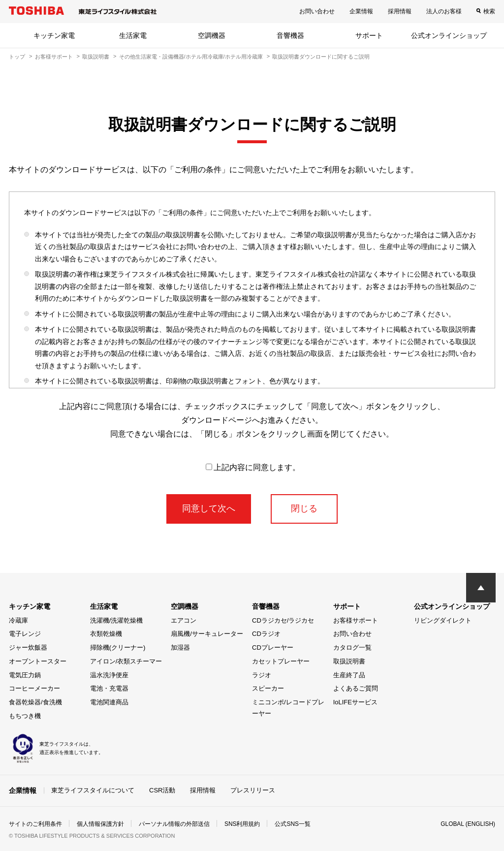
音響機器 (290, 35)
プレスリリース (253, 790)
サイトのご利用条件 (35, 823)
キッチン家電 (54, 35)
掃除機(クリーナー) (118, 647)
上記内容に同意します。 (253, 467)
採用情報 (400, 11)
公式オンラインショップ (449, 35)
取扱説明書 (96, 57)
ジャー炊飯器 (28, 647)
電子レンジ (25, 634)
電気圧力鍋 (25, 675)
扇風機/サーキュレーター (207, 634)
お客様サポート (54, 57)
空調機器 (212, 35)
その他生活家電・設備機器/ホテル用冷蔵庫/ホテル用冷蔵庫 (191, 57)
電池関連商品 (109, 702)
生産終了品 (349, 675)
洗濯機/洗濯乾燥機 (117, 620)
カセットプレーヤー (281, 661)
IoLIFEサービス (355, 702)
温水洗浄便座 (109, 675)
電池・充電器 (109, 688)
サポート (369, 35)
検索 (489, 11)
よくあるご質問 (356, 688)
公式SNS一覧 (293, 823)
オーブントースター (38, 661)
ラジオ (262, 675)
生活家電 (133, 35)
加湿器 (180, 647)
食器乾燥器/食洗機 (35, 702)
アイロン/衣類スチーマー (126, 661)
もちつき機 (25, 716)
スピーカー (268, 688)
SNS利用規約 (242, 823)
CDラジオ (266, 634)
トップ (17, 57)
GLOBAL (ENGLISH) (468, 823)
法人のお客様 (444, 11)
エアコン (184, 620)
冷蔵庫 (18, 620)
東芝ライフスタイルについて (93, 790)
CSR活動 (162, 790)
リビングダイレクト (443, 620)
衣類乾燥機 (106, 634)
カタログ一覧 (352, 647)
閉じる (304, 508)
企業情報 (361, 11)
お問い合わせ (317, 11)
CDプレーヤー (273, 647)
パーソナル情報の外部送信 (174, 823)
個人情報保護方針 (100, 823)
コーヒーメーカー (34, 688)
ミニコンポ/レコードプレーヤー (288, 708)
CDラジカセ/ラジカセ (283, 620)
